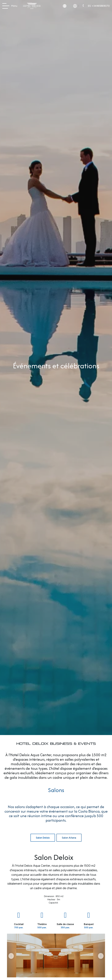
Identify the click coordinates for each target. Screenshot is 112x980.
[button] (11, 956)
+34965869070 (99, 6)
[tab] (43, 838)
